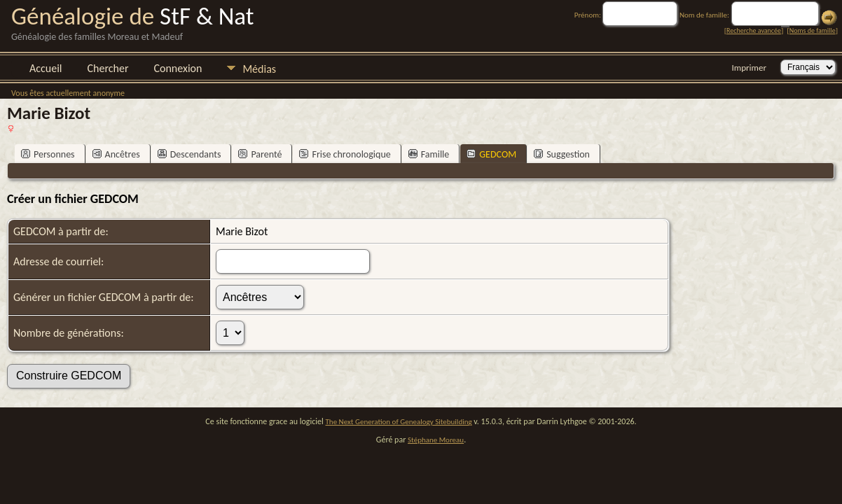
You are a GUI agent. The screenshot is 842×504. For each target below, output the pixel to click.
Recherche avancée (754, 30)
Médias (259, 69)
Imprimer (749, 68)
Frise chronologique (345, 154)
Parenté (260, 154)
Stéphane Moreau (436, 440)
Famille (429, 154)
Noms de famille (813, 30)
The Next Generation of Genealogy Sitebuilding (399, 422)
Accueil (46, 68)
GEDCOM (491, 154)
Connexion (178, 68)
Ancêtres (116, 154)
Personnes (48, 154)
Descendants (189, 154)
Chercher (108, 68)
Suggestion (562, 154)
